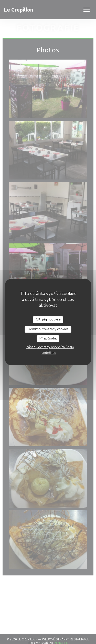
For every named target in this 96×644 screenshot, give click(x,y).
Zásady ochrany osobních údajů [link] (50, 347)
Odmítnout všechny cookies (48, 329)
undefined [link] (49, 353)
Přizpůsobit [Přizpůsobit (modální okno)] (48, 338)
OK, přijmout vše (48, 319)
